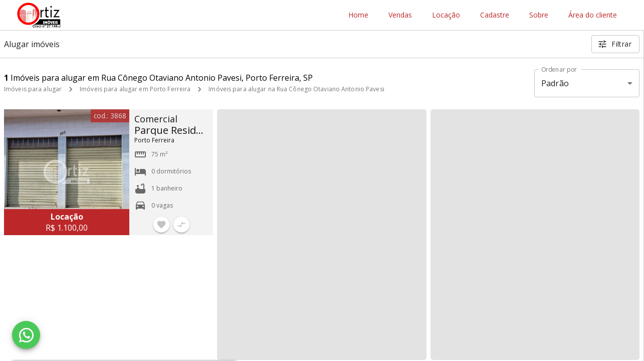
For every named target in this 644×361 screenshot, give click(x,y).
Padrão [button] (555, 83)
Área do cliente (593, 15)
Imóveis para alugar (33, 89)
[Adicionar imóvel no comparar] (181, 225)
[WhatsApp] (26, 335)
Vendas (400, 15)
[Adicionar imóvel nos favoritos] (161, 225)
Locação (446, 15)
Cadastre (495, 15)
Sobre (539, 15)
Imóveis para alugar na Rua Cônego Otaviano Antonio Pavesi (296, 89)
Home (358, 15)
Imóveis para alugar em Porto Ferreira (135, 89)
